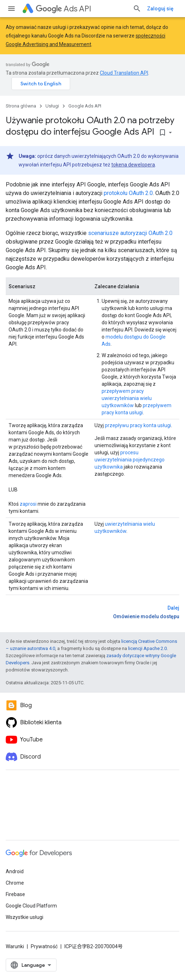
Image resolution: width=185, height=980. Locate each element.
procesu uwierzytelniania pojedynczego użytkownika (130, 460)
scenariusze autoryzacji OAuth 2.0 (130, 233)
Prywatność (44, 946)
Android (15, 871)
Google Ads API (85, 106)
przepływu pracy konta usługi (138, 425)
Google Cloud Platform (31, 906)
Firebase (15, 894)
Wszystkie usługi (25, 917)
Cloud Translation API (124, 73)
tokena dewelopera (133, 165)
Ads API (64, 9)
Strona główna (21, 106)
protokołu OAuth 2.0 (128, 193)
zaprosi (28, 504)
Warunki (15, 946)
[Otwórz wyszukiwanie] (137, 9)
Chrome (15, 883)
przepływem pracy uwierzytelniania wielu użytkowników (127, 398)
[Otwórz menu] (11, 9)
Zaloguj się (160, 9)
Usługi (52, 106)
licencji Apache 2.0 (147, 648)
